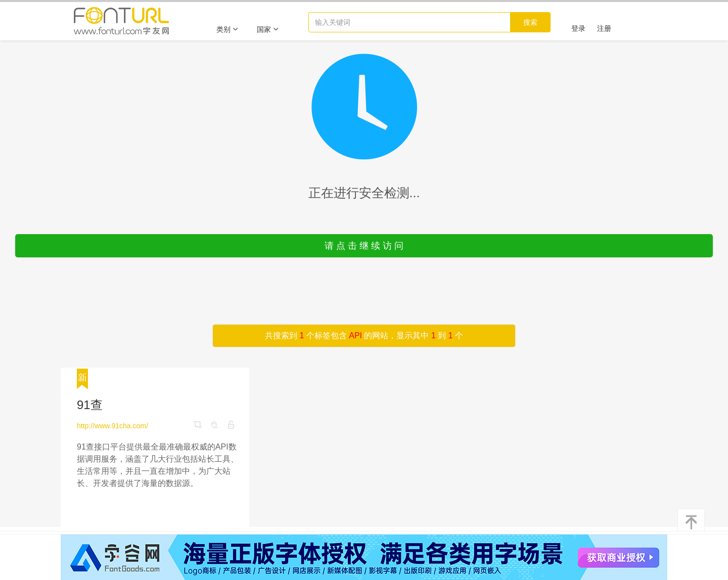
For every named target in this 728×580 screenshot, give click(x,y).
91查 (90, 405)
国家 (268, 29)
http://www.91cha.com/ (112, 426)
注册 (604, 28)
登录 (578, 28)
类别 (227, 29)
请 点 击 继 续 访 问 (364, 246)
